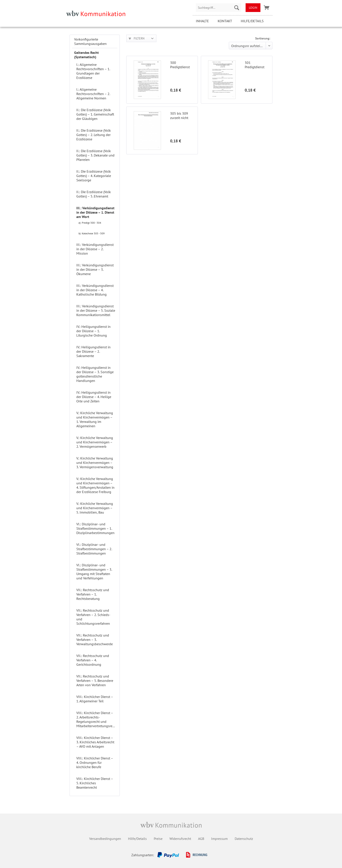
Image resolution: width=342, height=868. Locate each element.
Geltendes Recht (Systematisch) (86, 55)
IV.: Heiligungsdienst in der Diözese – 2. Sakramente (93, 351)
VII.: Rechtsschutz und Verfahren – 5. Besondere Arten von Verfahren (95, 681)
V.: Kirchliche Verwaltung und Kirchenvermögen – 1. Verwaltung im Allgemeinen (95, 419)
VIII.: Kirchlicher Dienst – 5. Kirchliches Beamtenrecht (95, 783)
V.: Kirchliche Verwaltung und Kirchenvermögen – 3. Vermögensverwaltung (95, 463)
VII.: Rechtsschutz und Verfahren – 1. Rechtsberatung (93, 594)
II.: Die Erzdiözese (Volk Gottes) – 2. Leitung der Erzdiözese (94, 135)
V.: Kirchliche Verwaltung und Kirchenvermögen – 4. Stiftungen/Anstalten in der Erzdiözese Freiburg (95, 485)
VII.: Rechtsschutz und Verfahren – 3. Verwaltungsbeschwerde (95, 640)
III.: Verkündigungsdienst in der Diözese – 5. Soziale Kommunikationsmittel (96, 310)
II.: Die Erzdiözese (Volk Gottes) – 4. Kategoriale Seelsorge (94, 176)
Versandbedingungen (105, 839)
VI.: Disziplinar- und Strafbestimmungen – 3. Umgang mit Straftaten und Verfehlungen (94, 572)
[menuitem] (219, 8)
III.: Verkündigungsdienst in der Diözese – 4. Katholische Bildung (95, 290)
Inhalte (202, 21)
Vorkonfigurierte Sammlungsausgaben (90, 41)
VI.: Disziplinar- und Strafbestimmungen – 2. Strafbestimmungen (94, 549)
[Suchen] (237, 8)
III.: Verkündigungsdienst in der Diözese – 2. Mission (95, 249)
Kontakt (225, 21)
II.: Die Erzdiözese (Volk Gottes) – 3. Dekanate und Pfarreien (95, 155)
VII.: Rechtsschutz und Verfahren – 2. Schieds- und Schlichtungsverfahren (93, 617)
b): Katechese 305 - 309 (92, 233)
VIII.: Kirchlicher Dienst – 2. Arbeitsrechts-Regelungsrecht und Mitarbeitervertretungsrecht (97, 719)
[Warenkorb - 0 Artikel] (267, 8)
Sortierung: (263, 38)
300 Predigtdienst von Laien (180, 65)
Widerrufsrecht (180, 839)
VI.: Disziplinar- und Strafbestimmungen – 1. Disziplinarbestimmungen (95, 528)
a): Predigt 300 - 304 (90, 223)
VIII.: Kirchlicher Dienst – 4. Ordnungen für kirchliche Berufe (95, 762)
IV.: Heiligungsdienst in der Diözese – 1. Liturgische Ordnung (93, 331)
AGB (201, 839)
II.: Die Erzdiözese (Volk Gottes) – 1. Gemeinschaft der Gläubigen (95, 114)
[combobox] (219, 8)
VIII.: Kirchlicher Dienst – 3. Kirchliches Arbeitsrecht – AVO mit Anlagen (95, 742)
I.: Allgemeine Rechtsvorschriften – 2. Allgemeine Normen (93, 94)
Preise (158, 839)
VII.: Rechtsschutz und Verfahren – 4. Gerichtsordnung (93, 660)
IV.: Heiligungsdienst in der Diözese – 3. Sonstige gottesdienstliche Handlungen (95, 374)
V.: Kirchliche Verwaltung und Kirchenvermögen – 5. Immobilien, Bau (95, 508)
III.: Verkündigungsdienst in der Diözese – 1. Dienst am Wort (95, 212)
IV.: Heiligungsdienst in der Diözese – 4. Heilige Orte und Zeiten (94, 397)
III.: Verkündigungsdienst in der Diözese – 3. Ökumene (95, 269)
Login (253, 8)
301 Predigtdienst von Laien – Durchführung (255, 65)
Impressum (219, 839)
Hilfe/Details (252, 21)
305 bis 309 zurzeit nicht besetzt (179, 116)
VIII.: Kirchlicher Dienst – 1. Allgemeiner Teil (95, 699)
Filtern (137, 38)
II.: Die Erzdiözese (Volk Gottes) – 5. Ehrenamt (94, 194)
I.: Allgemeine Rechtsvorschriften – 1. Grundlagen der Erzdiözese (93, 71)
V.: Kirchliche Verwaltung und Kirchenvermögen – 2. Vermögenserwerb (95, 442)
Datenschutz (244, 839)
